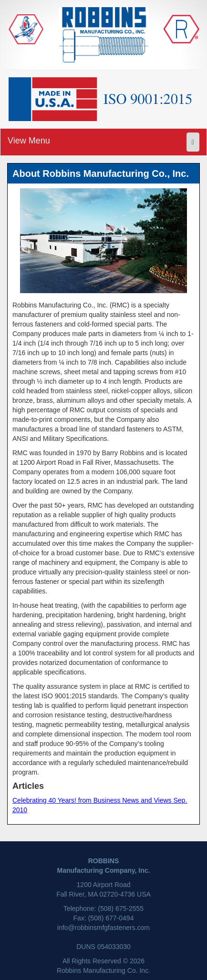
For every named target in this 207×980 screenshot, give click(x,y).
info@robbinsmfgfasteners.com (103, 928)
